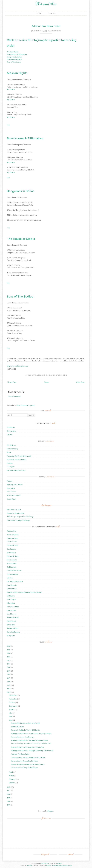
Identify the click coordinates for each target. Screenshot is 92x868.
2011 (9, 791)
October (12, 702)
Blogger (50, 811)
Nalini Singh (11, 621)
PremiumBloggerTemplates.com (62, 866)
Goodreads (11, 427)
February (12, 779)
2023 (9, 657)
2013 (9, 692)
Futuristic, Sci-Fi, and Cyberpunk (19, 456)
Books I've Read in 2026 (15, 513)
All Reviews (11, 445)
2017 (9, 678)
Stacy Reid (11, 635)
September (13, 706)
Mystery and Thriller (15, 484)
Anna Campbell (13, 534)
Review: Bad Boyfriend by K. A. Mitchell (26, 723)
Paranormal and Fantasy (16, 470)
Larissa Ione (11, 610)
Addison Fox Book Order (46, 26)
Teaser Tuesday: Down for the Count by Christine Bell (31, 744)
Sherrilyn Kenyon (13, 632)
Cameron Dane (12, 538)
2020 (9, 667)
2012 (9, 787)
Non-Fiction (11, 492)
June (10, 716)
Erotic (9, 452)
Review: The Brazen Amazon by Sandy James (28, 764)
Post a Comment (14, 396)
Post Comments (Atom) (26, 405)
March (11, 776)
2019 (9, 671)
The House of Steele (14, 59)
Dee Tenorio (11, 549)
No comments (56, 31)
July (10, 713)
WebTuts (30, 866)
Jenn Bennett (12, 585)
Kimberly (37, 31)
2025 (9, 650)
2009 (9, 798)
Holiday (10, 463)
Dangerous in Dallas (14, 57)
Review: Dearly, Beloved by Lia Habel (25, 761)
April (11, 772)
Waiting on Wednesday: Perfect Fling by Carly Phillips (31, 733)
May (10, 720)
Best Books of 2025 (14, 509)
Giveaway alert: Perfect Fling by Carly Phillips (28, 757)
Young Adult (11, 499)
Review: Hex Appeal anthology (23, 737)
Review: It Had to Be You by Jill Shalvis (25, 730)
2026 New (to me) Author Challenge (20, 517)
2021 (9, 664)
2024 (9, 653)
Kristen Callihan (13, 607)
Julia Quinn (11, 603)
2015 (9, 685)
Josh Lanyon (11, 599)
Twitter (10, 434)
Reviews (52, 13)
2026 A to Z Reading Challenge (18, 520)
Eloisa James (12, 563)
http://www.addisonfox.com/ (18, 366)
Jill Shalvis (11, 596)
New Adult (11, 488)
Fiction (9, 481)
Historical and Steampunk (17, 459)
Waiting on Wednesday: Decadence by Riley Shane (29, 740)
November (13, 699)
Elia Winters (11, 553)
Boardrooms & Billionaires (17, 54)
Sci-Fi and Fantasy (14, 495)
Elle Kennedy (12, 560)
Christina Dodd (12, 545)
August (12, 709)
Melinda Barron (13, 617)
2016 (9, 682)
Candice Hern (12, 542)
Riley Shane (11, 625)
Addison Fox (50, 375)
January (12, 783)
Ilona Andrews (12, 574)
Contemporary (12, 449)
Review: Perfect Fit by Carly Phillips (24, 768)
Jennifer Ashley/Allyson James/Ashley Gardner (25, 592)
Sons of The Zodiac (14, 62)
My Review (11, 89)
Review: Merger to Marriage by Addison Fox (27, 747)
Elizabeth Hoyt (13, 556)
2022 (9, 660)
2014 (9, 689)
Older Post (80, 382)
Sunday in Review (17, 727)
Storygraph (11, 431)
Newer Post (12, 382)
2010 (9, 794)
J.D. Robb (10, 578)
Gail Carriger (12, 567)
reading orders (61, 375)
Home (39, 13)
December (13, 695)
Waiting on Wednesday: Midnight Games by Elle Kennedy (32, 750)
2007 (9, 805)
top (8, 125)
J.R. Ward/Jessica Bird (15, 581)
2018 (9, 674)
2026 (9, 646)
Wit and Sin (46, 4)
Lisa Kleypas (12, 614)
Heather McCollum (14, 571)
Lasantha (48, 866)
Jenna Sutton (12, 589)
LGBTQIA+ (11, 467)
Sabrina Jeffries (13, 628)
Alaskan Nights (13, 52)
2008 (9, 801)
